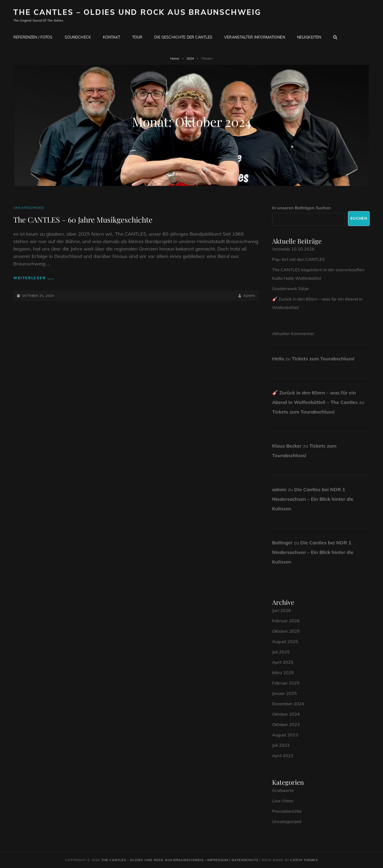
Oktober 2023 (286, 724)
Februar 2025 (286, 683)
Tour (137, 37)
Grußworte (283, 790)
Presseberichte (287, 811)
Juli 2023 (281, 745)
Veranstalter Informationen (255, 37)
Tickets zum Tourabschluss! (323, 359)
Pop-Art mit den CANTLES (298, 259)
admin (249, 296)
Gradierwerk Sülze (290, 289)
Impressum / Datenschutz (233, 860)
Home (175, 58)
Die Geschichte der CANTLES (183, 37)
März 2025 (283, 673)
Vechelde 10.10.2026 (293, 249)
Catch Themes (304, 860)
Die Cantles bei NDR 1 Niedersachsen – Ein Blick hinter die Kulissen (313, 499)
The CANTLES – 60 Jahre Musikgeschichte (83, 220)
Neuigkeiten (309, 37)
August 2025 (285, 641)
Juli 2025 (281, 652)
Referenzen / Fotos (33, 37)
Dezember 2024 (288, 704)
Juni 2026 (282, 610)
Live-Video (283, 801)
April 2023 (283, 756)
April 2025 (283, 662)
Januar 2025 (284, 693)
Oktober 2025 (286, 631)
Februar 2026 (286, 621)
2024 (190, 58)
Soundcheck (78, 37)
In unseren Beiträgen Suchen (301, 208)
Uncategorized (29, 208)
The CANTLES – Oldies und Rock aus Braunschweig (137, 12)
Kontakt (112, 37)
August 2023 (285, 735)
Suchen (359, 218)
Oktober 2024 (286, 714)
